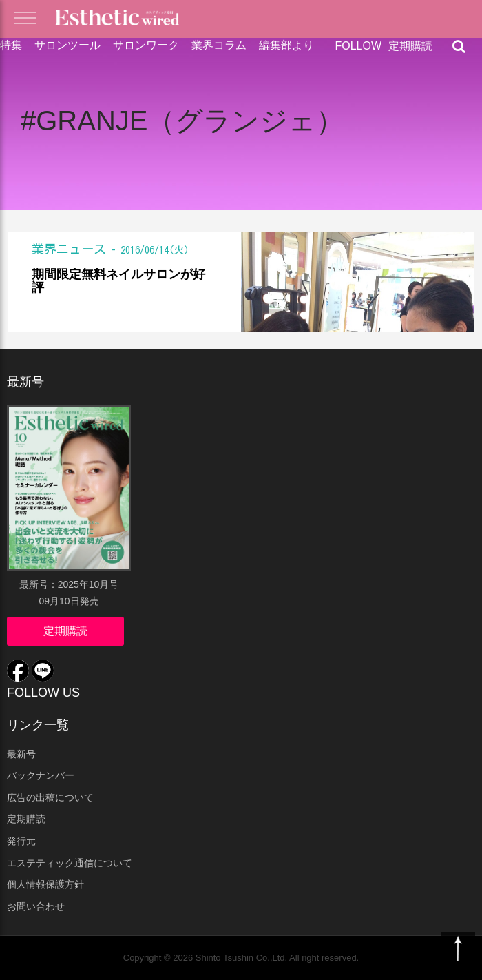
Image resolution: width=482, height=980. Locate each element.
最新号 (21, 754)
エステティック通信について (70, 863)
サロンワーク (146, 45)
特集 (11, 45)
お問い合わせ (36, 906)
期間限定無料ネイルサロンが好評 (118, 282)
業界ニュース (69, 249)
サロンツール (67, 45)
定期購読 (410, 46)
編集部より (286, 45)
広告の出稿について (50, 797)
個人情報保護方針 (45, 884)
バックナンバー (41, 775)
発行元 (21, 841)
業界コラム (219, 45)
